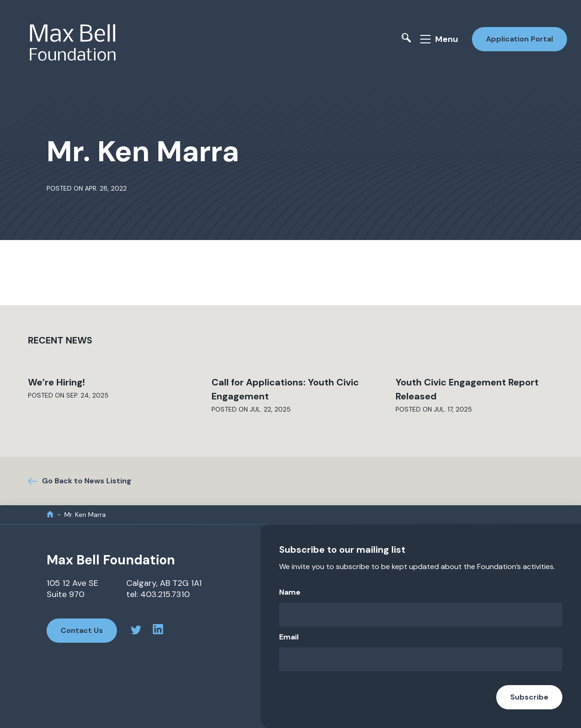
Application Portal (519, 39)
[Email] (421, 659)
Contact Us (82, 630)
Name (290, 592)
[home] (50, 514)
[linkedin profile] (158, 631)
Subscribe (529, 697)
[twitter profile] (136, 631)
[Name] (421, 615)
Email (289, 637)
